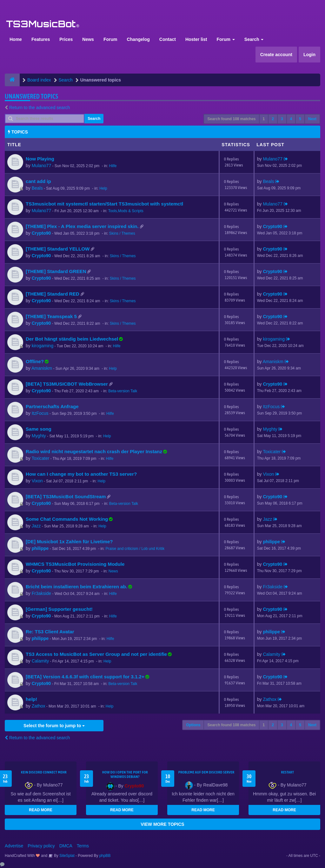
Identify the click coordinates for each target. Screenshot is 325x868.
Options (193, 725)
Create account (276, 55)
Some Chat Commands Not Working (67, 519)
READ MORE (40, 810)
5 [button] (300, 119)
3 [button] (282, 119)
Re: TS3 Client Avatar (50, 632)
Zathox (39, 706)
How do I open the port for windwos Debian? (125, 774)
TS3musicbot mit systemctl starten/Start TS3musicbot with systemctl (104, 204)
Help (103, 188)
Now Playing (40, 159)
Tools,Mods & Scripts (126, 211)
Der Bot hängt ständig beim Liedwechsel (72, 339)
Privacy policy (41, 846)
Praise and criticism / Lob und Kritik (135, 549)
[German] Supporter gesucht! (59, 609)
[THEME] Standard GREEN (56, 271)
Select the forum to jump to (54, 726)
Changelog (138, 39)
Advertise (14, 846)
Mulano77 (42, 166)
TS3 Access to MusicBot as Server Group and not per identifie (96, 654)
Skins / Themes (122, 233)
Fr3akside (41, 593)
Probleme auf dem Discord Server (206, 772)
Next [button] (312, 119)
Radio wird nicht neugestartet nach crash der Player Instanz (94, 451)
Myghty (39, 436)
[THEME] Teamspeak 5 (51, 316)
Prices (66, 39)
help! (31, 699)
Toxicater (40, 458)
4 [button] (291, 119)
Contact (168, 39)
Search (254, 39)
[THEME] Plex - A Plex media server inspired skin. (82, 226)
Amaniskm (42, 368)
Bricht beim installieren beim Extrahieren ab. (76, 587)
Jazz (36, 526)
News (88, 39)
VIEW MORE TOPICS (162, 824)
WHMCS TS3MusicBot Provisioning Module (75, 564)
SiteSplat (66, 856)
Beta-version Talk (123, 391)
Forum (110, 39)
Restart (288, 772)
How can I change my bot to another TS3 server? (81, 474)
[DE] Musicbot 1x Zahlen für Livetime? (69, 542)
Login (309, 55)
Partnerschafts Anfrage (52, 406)
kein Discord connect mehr (44, 772)
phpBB (105, 856)
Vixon (37, 481)
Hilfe (113, 166)
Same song (39, 429)
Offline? (35, 361)
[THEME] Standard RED (53, 294)
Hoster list (196, 39)
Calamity (40, 661)
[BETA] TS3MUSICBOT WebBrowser (67, 384)
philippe (40, 548)
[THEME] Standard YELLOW (58, 249)
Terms (83, 846)
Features (41, 39)
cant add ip (38, 181)
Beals (37, 188)
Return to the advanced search (40, 108)
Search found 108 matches (231, 119)
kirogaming (43, 346)
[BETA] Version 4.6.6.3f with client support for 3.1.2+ (85, 677)
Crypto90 (41, 233)
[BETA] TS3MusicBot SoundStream (66, 496)
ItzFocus (40, 413)
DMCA (66, 846)
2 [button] (273, 119)
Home (16, 39)
